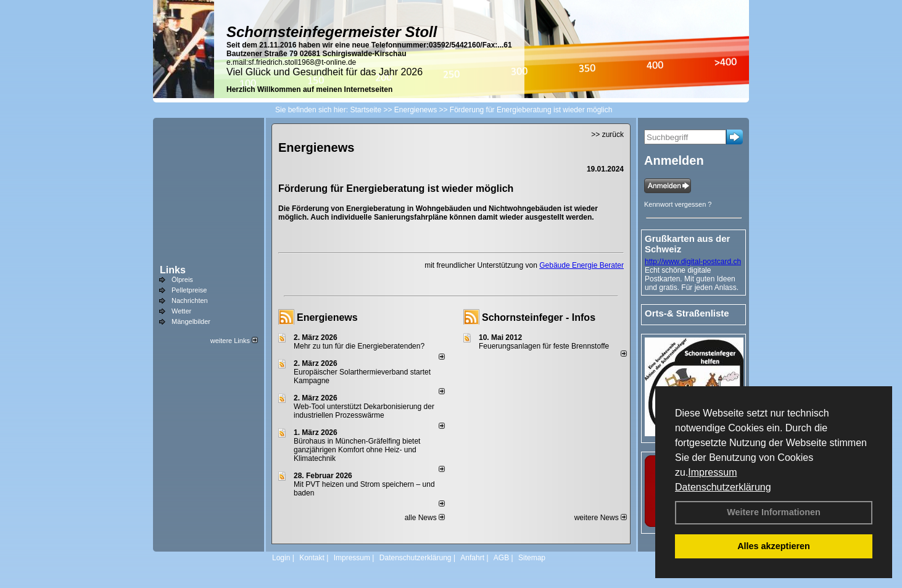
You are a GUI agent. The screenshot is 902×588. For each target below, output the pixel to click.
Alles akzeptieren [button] (774, 546)
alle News (425, 518)
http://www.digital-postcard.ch (693, 262)
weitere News (601, 518)
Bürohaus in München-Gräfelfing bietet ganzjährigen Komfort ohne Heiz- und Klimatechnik (357, 450)
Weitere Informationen (774, 512)
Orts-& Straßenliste (687, 313)
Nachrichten (190, 300)
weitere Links (234, 341)
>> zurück (607, 135)
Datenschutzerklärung (723, 487)
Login (281, 558)
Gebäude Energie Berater (581, 265)
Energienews (327, 317)
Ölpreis (182, 280)
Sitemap (532, 558)
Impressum (712, 472)
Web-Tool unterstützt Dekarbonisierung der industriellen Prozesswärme (364, 411)
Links (173, 270)
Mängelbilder (191, 321)
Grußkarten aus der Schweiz (687, 244)
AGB (501, 558)
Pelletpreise (189, 290)
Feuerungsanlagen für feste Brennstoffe (544, 346)
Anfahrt (472, 558)
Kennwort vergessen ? (678, 204)
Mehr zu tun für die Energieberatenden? (359, 346)
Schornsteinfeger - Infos (539, 317)
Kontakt (312, 558)
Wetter (181, 311)
